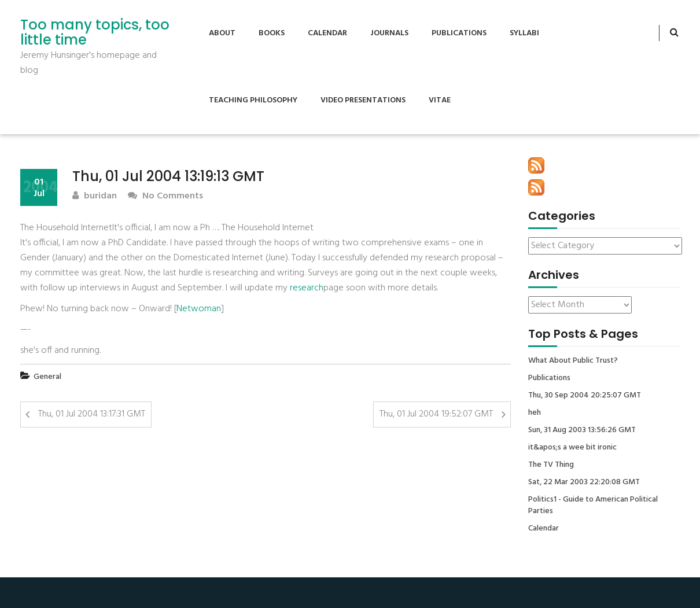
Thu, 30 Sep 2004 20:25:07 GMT (585, 396)
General (47, 377)
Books (272, 33)
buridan (95, 196)
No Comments (165, 196)
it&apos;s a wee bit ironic (572, 448)
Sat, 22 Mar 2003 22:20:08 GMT (584, 482)
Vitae (440, 100)
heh (535, 413)
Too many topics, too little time (95, 33)
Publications (459, 33)
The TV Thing (551, 465)
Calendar (327, 33)
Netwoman (199, 309)
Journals (389, 33)
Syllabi (524, 33)
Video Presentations (363, 100)
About (222, 33)
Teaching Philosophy (253, 100)
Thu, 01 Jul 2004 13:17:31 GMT (92, 414)
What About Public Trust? (573, 361)
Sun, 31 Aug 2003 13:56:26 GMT (582, 430)
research (307, 288)
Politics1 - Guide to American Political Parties (593, 506)
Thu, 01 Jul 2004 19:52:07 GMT (436, 414)
